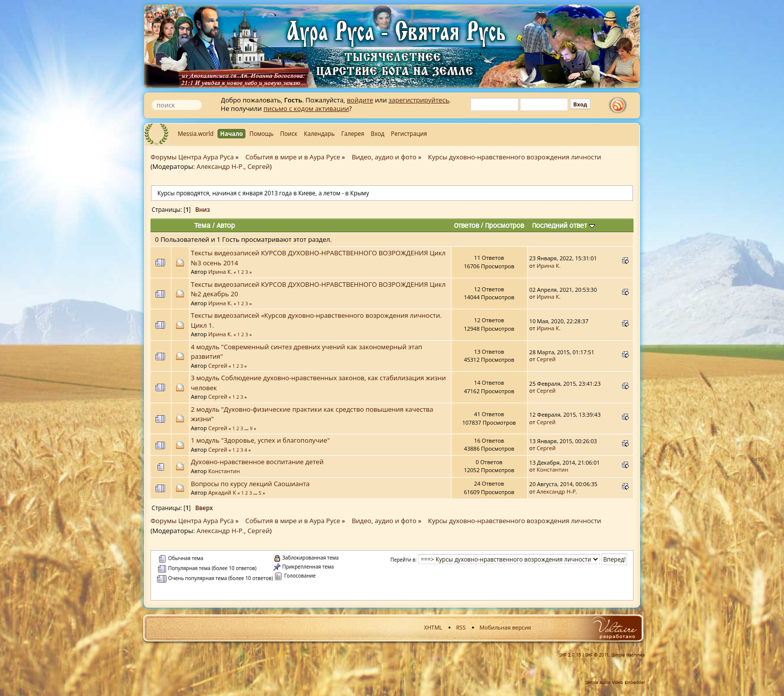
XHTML (433, 627)
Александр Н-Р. (220, 166)
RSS (461, 627)
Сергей (259, 166)
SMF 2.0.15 (570, 655)
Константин (224, 471)
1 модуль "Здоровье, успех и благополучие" (260, 440)
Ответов (466, 225)
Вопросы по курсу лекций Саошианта (250, 484)
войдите (360, 100)
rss (620, 105)
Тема (202, 225)
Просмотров (504, 225)
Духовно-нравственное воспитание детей (257, 462)
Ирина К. (220, 272)
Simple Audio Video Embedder (615, 683)
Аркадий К (222, 492)
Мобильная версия (505, 627)
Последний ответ (563, 225)
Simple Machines (628, 655)
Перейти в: (404, 560)
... (247, 428)
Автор (226, 225)
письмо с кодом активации (306, 108)
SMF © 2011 (597, 655)
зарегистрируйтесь (419, 100)
